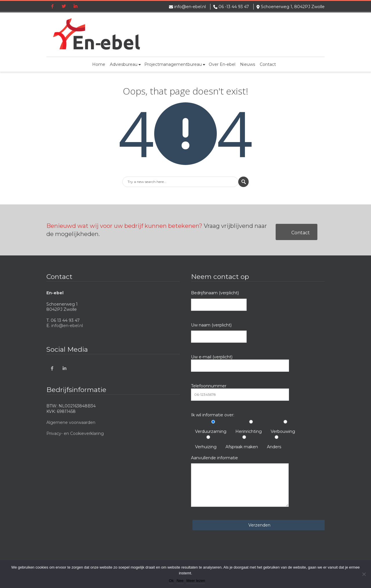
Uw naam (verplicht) (219, 333)
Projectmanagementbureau (175, 64)
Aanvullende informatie (240, 481)
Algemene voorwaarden (71, 422)
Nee (180, 581)
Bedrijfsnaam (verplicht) (219, 300)
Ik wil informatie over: (213, 415)
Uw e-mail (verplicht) (240, 363)
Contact (268, 64)
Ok (171, 581)
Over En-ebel (222, 64)
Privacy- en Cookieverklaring (75, 433)
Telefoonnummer (240, 392)
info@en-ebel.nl (190, 7)
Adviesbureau (125, 64)
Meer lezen (196, 581)
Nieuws (248, 64)
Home (99, 64)
